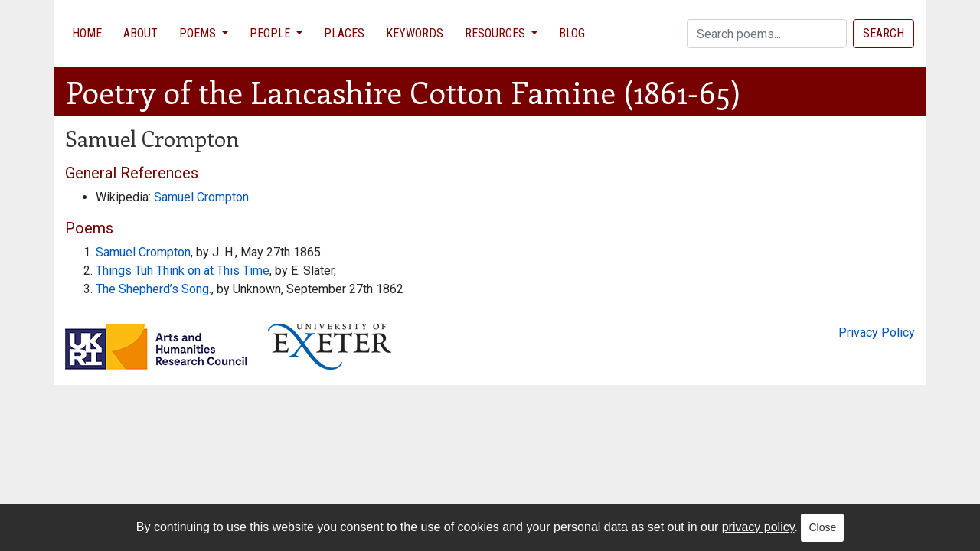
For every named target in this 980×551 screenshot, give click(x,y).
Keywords (415, 33)
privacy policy (758, 527)
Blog (572, 33)
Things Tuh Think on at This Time (183, 271)
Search (884, 33)
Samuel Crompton (201, 197)
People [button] (271, 33)
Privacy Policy (877, 333)
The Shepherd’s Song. (154, 289)
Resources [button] (497, 33)
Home (87, 33)
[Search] (767, 34)
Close (822, 527)
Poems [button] (199, 33)
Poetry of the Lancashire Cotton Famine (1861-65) (403, 91)
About (140, 33)
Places (344, 33)
